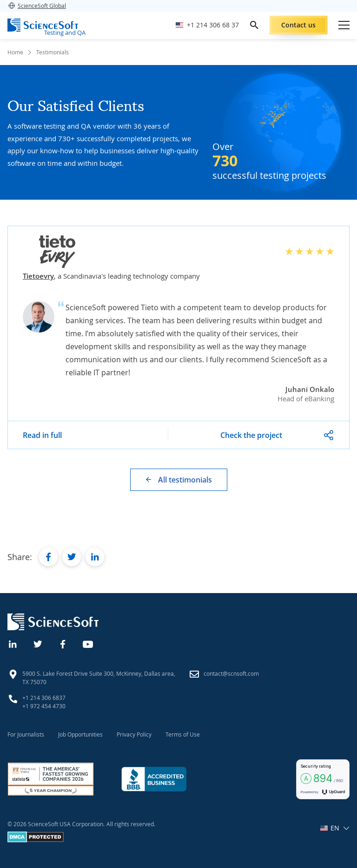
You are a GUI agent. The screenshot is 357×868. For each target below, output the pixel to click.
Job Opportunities (80, 734)
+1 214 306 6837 (44, 698)
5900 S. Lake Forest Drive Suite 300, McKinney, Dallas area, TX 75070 (99, 678)
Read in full (42, 435)
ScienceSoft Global (37, 6)
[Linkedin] (13, 643)
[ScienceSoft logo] (43, 25)
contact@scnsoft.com (231, 673)
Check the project (251, 435)
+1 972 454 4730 (44, 706)
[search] (254, 25)
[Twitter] (38, 643)
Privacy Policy (134, 734)
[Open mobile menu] (344, 25)
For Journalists (26, 734)
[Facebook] (63, 643)
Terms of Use (183, 734)
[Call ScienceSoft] (207, 25)
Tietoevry (38, 276)
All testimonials (185, 480)
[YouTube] (88, 643)
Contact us (298, 25)
